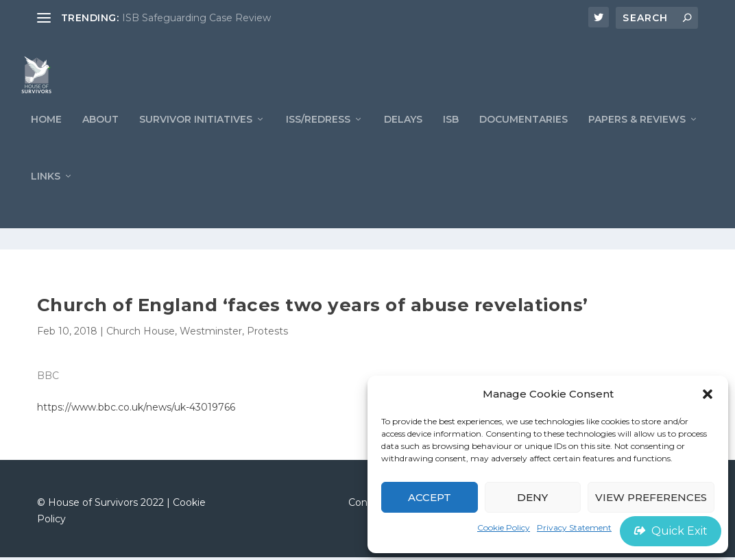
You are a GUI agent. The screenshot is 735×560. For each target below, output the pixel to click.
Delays (403, 144)
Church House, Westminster (174, 334)
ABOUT (100, 144)
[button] (708, 394)
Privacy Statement (574, 527)
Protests (267, 334)
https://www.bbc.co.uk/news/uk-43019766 (136, 410)
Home (46, 144)
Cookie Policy (504, 527)
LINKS (46, 200)
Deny (532, 497)
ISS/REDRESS (318, 144)
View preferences (651, 497)
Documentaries (523, 144)
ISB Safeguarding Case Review (196, 18)
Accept (430, 497)
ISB (451, 144)
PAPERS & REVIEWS (637, 144)
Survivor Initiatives (196, 144)
